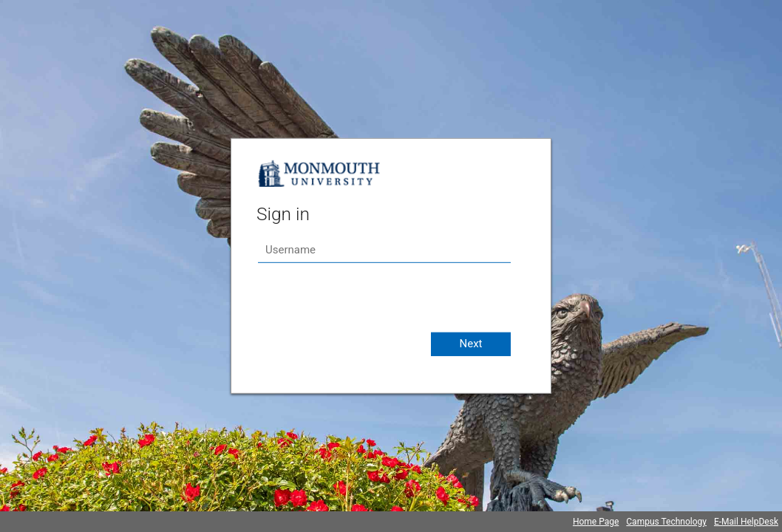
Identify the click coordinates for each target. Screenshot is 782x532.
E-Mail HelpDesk (746, 522)
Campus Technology (666, 522)
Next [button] (470, 344)
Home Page (596, 522)
